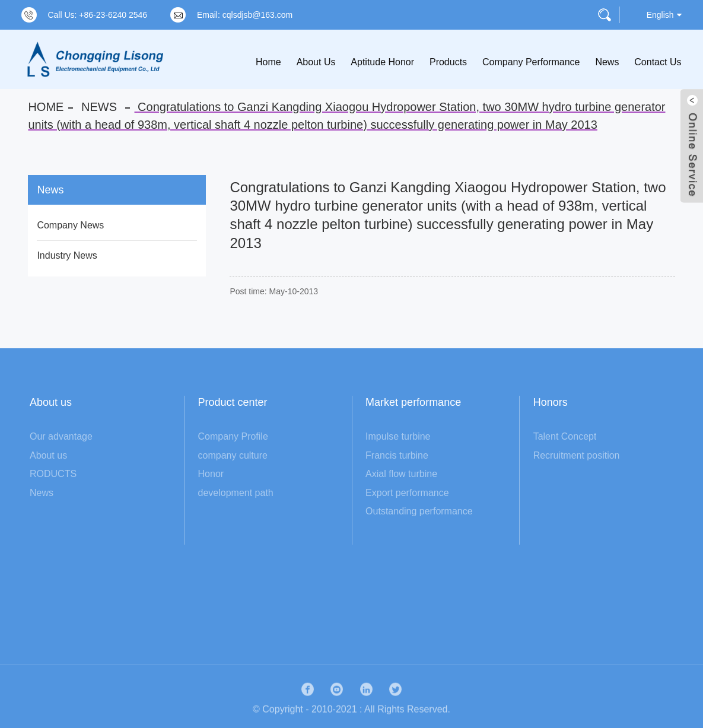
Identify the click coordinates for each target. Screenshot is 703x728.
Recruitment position (577, 455)
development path (236, 493)
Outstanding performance (419, 511)
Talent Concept (565, 436)
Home (268, 62)
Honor (211, 474)
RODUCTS (53, 474)
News (607, 62)
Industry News (67, 255)
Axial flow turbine (401, 474)
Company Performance (531, 62)
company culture (233, 455)
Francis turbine (397, 455)
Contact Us (658, 62)
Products (448, 62)
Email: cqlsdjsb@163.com (245, 15)
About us (48, 455)
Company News (70, 225)
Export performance (407, 493)
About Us (316, 62)
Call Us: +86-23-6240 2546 (97, 15)
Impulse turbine (398, 436)
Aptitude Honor (382, 62)
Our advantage (61, 436)
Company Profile (233, 436)
